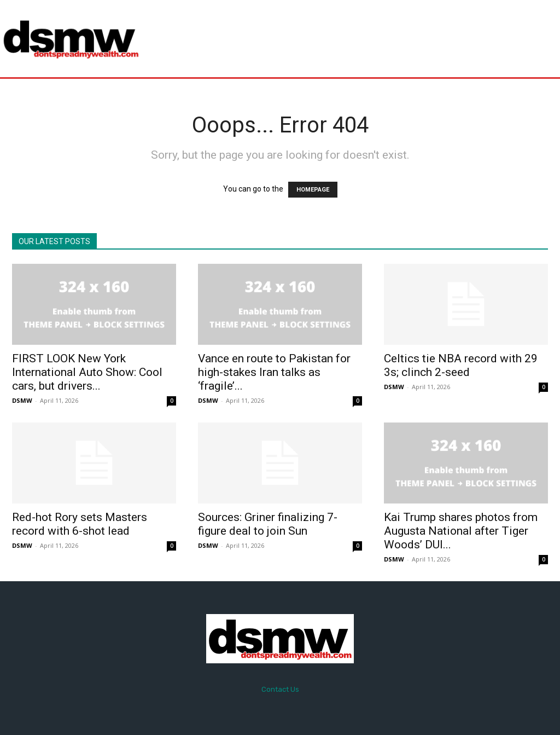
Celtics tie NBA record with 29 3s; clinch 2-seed (461, 365)
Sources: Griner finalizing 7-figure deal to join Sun (268, 524)
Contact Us (280, 689)
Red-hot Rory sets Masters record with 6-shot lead (80, 524)
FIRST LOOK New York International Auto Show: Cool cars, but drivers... (87, 372)
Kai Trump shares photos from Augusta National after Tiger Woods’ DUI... (461, 531)
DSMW (22, 400)
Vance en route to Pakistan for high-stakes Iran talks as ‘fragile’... (274, 372)
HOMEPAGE (313, 190)
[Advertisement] (347, 38)
